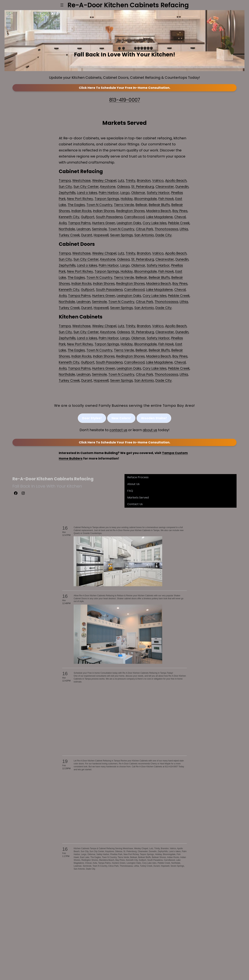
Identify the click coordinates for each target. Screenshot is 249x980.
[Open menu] (62, 5)
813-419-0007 (124, 108)
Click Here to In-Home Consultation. (125, 96)
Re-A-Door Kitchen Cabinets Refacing (53, 523)
